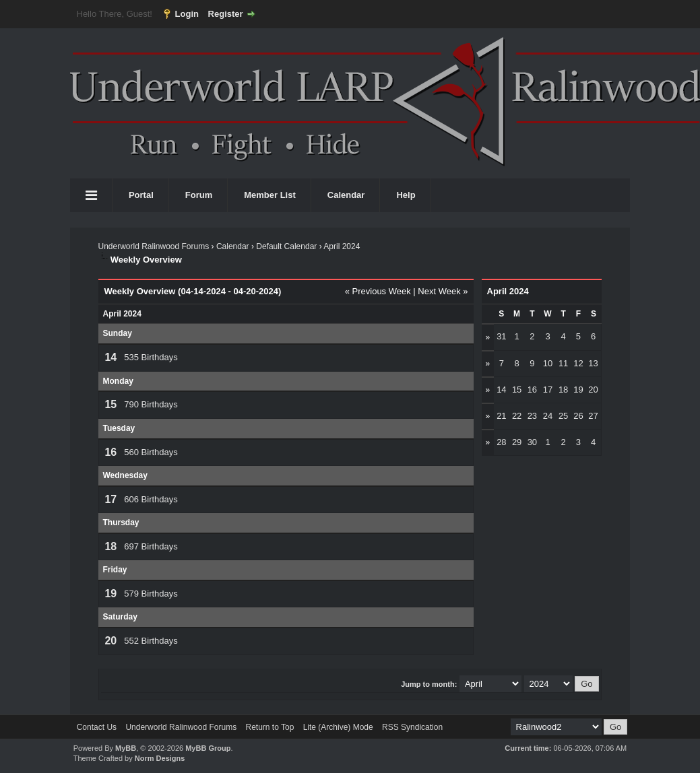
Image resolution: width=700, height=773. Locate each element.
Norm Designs (160, 758)
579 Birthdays (151, 594)
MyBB (126, 748)
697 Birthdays (151, 546)
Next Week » (443, 291)
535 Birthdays (151, 357)
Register (226, 14)
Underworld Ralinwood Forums (153, 246)
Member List (270, 195)
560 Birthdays (151, 452)
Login (187, 14)
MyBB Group (208, 748)
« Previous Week (378, 291)
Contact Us (97, 727)
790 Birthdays (151, 404)
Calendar (346, 195)
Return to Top (269, 727)
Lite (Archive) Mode (338, 727)
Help (406, 195)
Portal (141, 195)
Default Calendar (286, 246)
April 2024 (342, 246)
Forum (199, 195)
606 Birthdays (151, 499)
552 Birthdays (151, 641)
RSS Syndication (412, 727)
